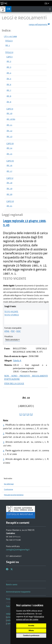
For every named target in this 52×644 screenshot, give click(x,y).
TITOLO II (9, 52)
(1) (21, 414)
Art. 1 (8, 45)
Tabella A (17, 361)
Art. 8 (9, 96)
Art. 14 (9, 148)
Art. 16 (9, 165)
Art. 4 (9, 73)
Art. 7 (9, 90)
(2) (24, 414)
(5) (31, 414)
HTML (7, 331)
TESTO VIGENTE (11, 312)
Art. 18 (9, 183)
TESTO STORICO (12, 315)
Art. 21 (9, 206)
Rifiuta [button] (31, 631)
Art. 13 (9, 136)
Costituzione (8, 489)
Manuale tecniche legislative (14, 495)
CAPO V (10, 178)
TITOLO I (9, 41)
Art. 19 (9, 188)
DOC (19, 331)
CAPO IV (10, 161)
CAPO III (10, 144)
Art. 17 (9, 171)
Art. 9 (9, 102)
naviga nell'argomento (39, 24)
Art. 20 (9, 194)
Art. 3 (9, 67)
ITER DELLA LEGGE (14, 384)
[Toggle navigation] (50, 9)
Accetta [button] (31, 626)
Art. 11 (9, 125)
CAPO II (10, 109)
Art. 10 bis (11, 119)
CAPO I (9, 57)
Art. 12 (9, 131)
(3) (28, 414)
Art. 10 (9, 113)
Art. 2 (9, 61)
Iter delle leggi (9, 484)
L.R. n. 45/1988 (10, 36)
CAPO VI (10, 201)
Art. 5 (9, 79)
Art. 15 (9, 154)
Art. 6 (9, 84)
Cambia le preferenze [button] (31, 635)
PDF (13, 331)
